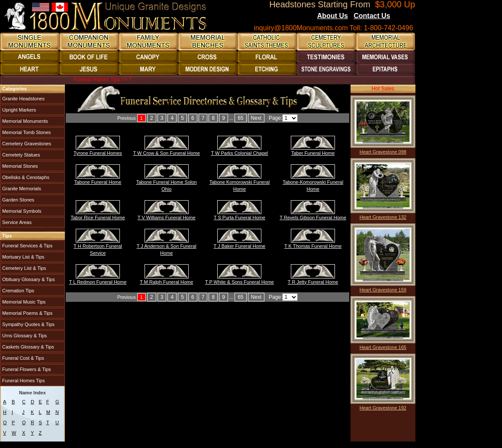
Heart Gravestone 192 (383, 408)
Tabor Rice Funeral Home (98, 218)
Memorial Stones (19, 166)
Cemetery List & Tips (24, 268)
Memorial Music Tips (23, 302)
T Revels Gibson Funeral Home (313, 218)
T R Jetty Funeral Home (313, 282)
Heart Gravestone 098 (383, 152)
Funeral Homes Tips (23, 381)
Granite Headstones (23, 99)
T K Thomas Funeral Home (313, 246)
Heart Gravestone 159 (383, 290)
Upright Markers (18, 110)
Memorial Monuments (24, 121)
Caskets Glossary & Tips (27, 347)
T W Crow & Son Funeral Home (166, 153)
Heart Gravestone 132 (383, 217)
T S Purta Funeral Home (240, 218)
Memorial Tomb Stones (26, 132)
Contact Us (372, 16)
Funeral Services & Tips (27, 246)
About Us (333, 16)
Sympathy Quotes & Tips (28, 324)
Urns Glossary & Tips (24, 336)
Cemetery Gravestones (26, 144)
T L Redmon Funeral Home (98, 282)
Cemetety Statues (21, 155)
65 (240, 118)
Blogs (402, 16)
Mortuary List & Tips (23, 257)
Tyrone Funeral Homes (98, 153)
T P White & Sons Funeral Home (240, 282)
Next (256, 118)
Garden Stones (18, 200)
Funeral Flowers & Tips (26, 369)
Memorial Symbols (21, 211)
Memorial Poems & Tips (27, 313)
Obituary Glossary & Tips (28, 279)
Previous (127, 118)
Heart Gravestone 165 (383, 347)
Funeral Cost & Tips (23, 358)
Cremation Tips (18, 291)
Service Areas (16, 222)
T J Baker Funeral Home (240, 246)
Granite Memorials (21, 189)
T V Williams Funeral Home (167, 218)
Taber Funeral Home (313, 153)
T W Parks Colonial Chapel (239, 153)
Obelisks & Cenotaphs (25, 177)
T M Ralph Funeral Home (166, 282)
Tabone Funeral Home (98, 182)
